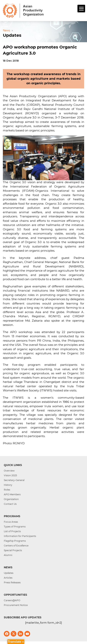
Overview (9, 471)
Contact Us (10, 504)
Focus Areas (11, 522)
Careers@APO (12, 600)
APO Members (12, 494)
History (8, 485)
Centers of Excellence (16, 546)
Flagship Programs (15, 541)
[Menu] (81, 9)
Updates (9, 573)
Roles (7, 490)
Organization (11, 499)
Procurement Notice (16, 605)
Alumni (8, 555)
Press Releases (12, 582)
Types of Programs (15, 527)
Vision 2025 (10, 475)
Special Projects (13, 550)
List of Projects (12, 531)
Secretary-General (14, 480)
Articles (8, 578)
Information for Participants (20, 536)
